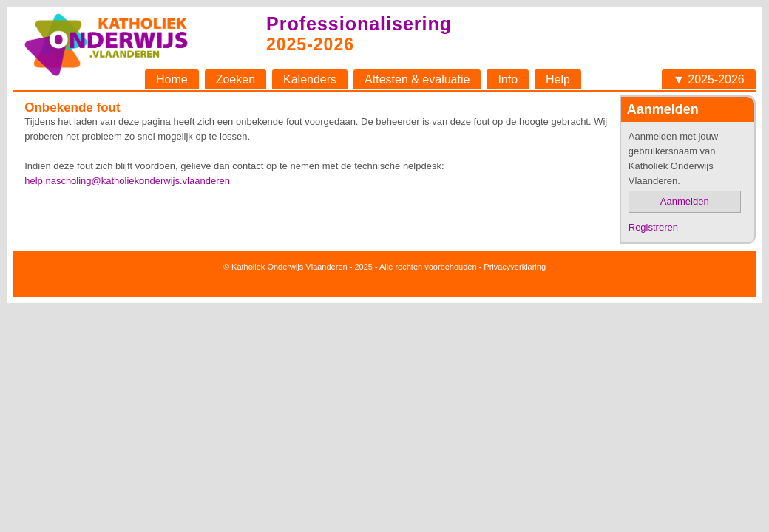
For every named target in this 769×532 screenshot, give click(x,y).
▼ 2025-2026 (709, 79)
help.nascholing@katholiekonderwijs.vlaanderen (127, 181)
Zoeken (236, 79)
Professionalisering (359, 24)
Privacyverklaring (515, 267)
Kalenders (310, 79)
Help (558, 79)
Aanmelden (685, 201)
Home (172, 79)
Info (508, 79)
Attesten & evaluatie (417, 79)
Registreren (653, 227)
